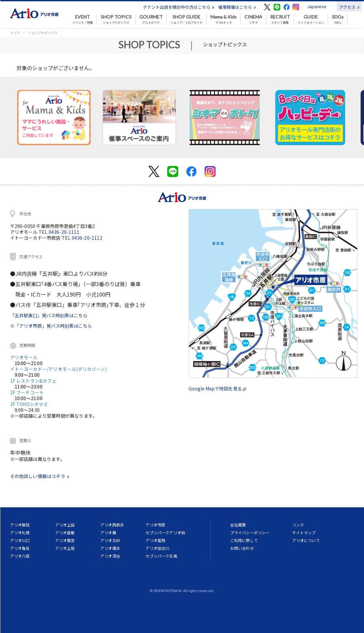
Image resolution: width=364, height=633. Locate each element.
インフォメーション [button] (311, 19)
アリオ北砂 (110, 540)
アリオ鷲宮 (65, 540)
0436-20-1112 (87, 238)
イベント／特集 (83, 19)
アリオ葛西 (155, 540)
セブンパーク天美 (161, 556)
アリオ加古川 (157, 548)
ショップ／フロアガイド (187, 19)
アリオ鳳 (108, 532)
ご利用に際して (244, 540)
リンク (298, 525)
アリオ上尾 (65, 548)
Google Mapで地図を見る (217, 388)
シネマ (253, 19)
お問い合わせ (242, 548)
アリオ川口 (20, 540)
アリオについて (306, 540)
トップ (15, 33)
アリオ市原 (155, 525)
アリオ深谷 (110, 556)
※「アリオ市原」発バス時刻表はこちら (51, 326)
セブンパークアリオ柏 (165, 532)
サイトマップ (304, 532)
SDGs (338, 19)
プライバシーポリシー (250, 532)
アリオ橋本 (110, 548)
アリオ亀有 (20, 548)
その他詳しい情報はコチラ (40, 476)
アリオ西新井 (112, 525)
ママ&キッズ (224, 19)
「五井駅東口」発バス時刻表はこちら (49, 315)
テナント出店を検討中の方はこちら (179, 7)
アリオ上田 (65, 525)
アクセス (349, 7)
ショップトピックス (116, 19)
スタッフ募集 (280, 19)
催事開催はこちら (237, 7)
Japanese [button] (317, 6)
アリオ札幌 (20, 532)
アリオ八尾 (20, 556)
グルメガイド (151, 19)
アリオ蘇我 (20, 525)
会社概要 (238, 525)
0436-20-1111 (64, 232)
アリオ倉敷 (65, 532)
